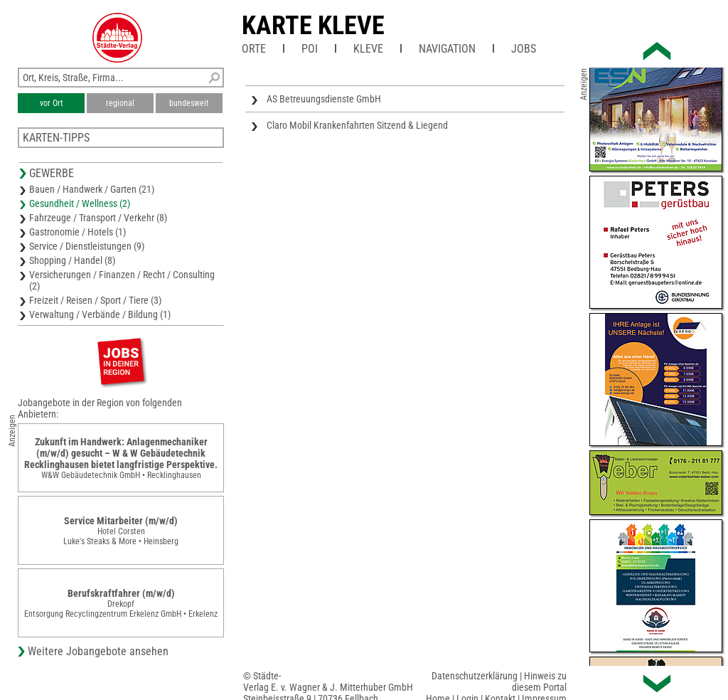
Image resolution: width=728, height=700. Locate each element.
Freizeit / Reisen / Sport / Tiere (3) (95, 300)
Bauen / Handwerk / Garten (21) (92, 189)
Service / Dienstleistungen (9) (87, 246)
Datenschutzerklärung (475, 676)
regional (120, 103)
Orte (254, 49)
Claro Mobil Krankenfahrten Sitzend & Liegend (357, 125)
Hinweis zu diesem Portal (539, 682)
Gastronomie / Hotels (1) (77, 232)
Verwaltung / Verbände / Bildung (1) (100, 314)
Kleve (368, 49)
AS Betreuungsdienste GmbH (324, 99)
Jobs (524, 49)
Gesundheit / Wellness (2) (80, 203)
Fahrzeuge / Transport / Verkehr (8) (98, 218)
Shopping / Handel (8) (72, 260)
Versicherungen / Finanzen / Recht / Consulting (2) (122, 280)
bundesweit (189, 103)
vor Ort (52, 103)
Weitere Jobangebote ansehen (98, 651)
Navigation (447, 49)
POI (310, 49)
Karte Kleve (313, 26)
